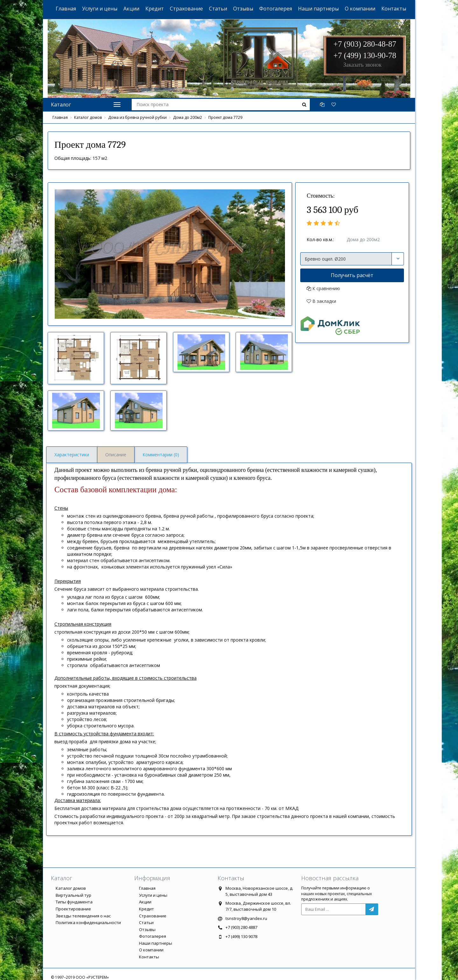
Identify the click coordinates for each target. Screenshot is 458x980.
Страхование (186, 9)
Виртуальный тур (73, 895)
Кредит (155, 9)
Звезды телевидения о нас (83, 916)
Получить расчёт (352, 275)
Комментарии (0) (161, 455)
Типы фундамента (74, 902)
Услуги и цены (100, 9)
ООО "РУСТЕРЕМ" (232, 41)
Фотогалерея (276, 9)
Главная (66, 9)
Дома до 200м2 (187, 117)
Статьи (218, 9)
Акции (131, 9)
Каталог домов (88, 117)
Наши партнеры (318, 9)
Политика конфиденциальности (88, 922)
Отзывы (243, 9)
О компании (360, 9)
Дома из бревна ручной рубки (137, 117)
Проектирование (73, 909)
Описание (116, 455)
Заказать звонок (362, 65)
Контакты (394, 9)
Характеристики (72, 455)
